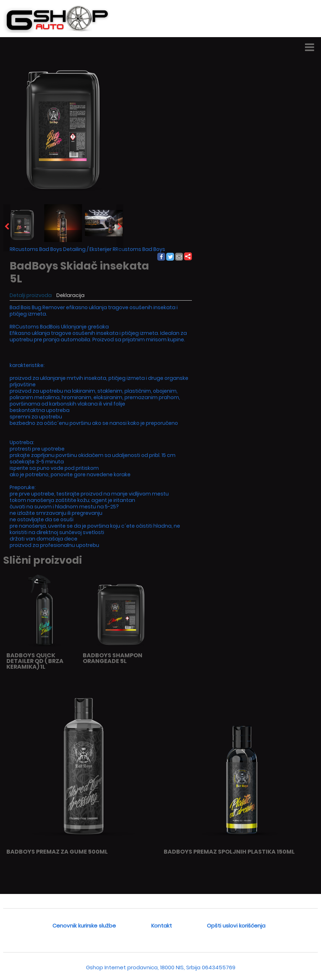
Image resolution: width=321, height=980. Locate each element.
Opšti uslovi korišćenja (236, 926)
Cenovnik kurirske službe (84, 926)
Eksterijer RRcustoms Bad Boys (127, 249)
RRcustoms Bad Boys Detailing (48, 249)
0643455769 (219, 967)
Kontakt (162, 926)
